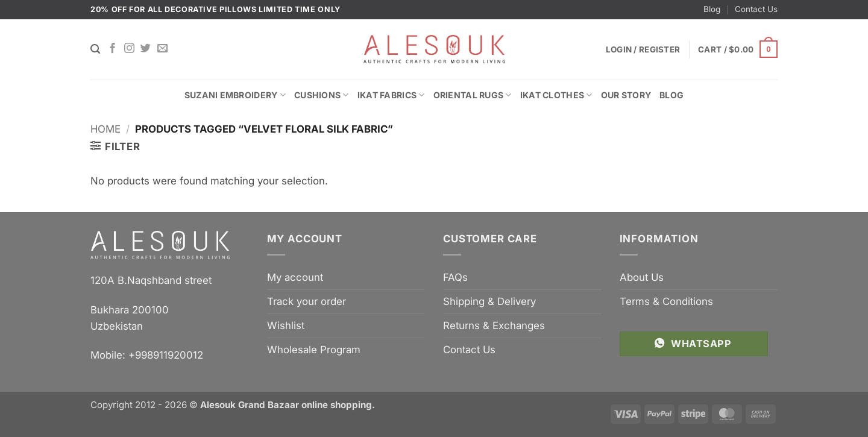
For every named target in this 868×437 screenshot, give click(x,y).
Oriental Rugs (473, 95)
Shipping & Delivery (489, 301)
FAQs (455, 277)
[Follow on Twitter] (146, 49)
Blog (712, 9)
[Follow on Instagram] (129, 49)
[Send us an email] (162, 49)
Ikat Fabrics (391, 95)
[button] (738, 49)
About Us (642, 277)
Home (105, 129)
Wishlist (286, 325)
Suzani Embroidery (235, 95)
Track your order (307, 301)
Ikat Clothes (556, 95)
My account (295, 277)
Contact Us (756, 9)
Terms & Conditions (666, 301)
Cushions (322, 95)
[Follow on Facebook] (112, 49)
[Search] (95, 49)
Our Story (626, 95)
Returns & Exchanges (494, 325)
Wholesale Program (314, 350)
